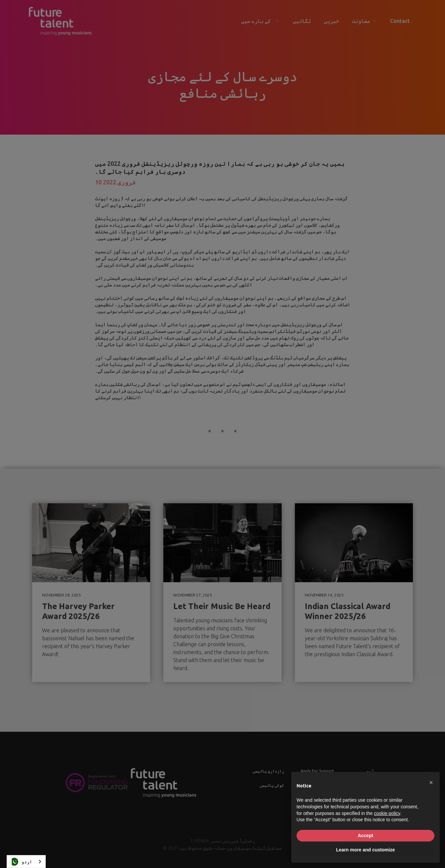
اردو (21, 862)
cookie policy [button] (387, 813)
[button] (431, 782)
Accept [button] (366, 836)
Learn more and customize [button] (365, 850)
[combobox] (26, 862)
